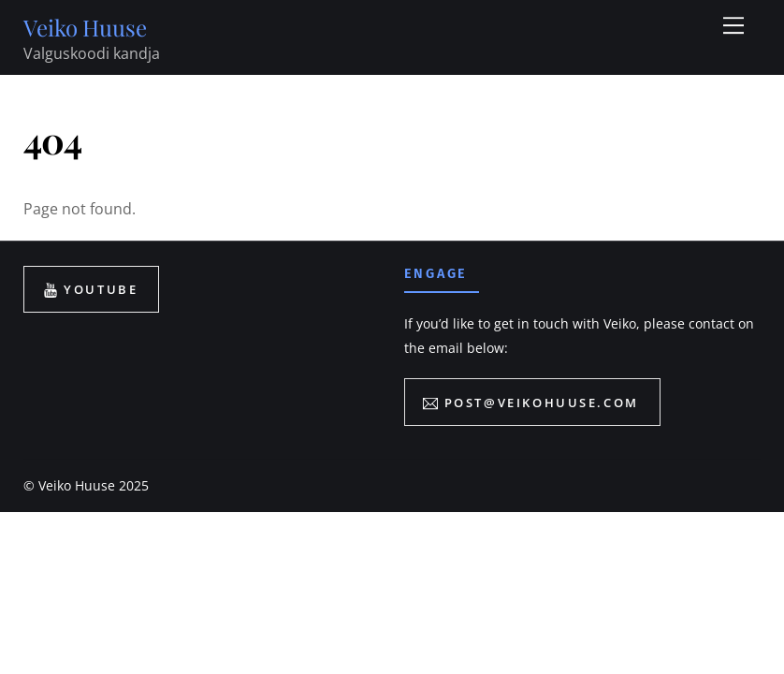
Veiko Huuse (77, 485)
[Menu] (733, 25)
